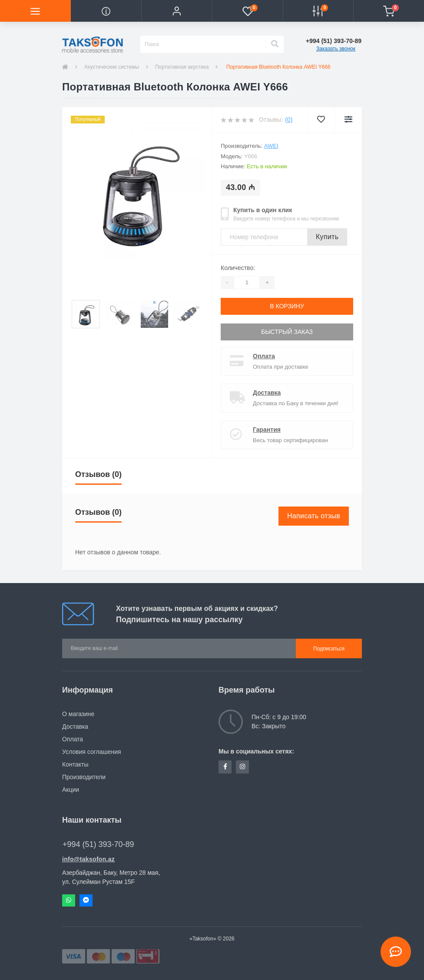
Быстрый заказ (287, 332)
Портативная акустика (182, 67)
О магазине (78, 714)
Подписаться (329, 649)
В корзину (287, 306)
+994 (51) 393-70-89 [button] (98, 844)
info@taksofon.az (88, 859)
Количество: (238, 268)
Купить (327, 237)
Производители (84, 777)
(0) (289, 120)
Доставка (267, 393)
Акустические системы (112, 67)
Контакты (75, 764)
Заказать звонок (336, 49)
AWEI (271, 146)
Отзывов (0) (98, 474)
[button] (177, 11)
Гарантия (267, 430)
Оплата (264, 356)
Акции (71, 790)
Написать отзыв (314, 516)
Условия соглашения (92, 752)
